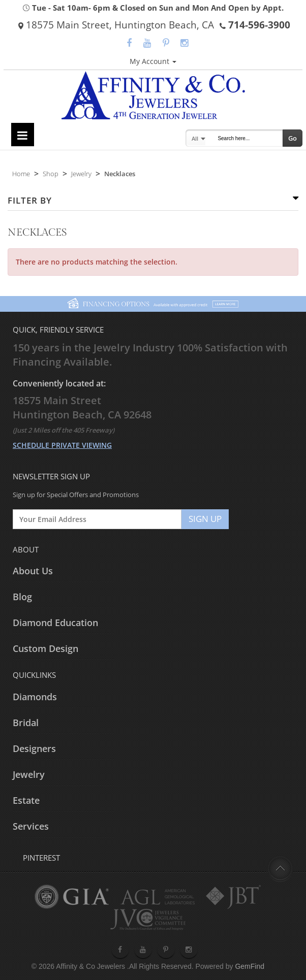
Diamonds (35, 697)
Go (293, 138)
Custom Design (45, 648)
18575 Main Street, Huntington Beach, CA (116, 25)
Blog (22, 597)
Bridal (26, 723)
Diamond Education (55, 623)
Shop (51, 174)
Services (31, 826)
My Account (153, 61)
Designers (34, 748)
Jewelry (81, 174)
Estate (26, 800)
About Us (33, 571)
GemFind (250, 966)
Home (21, 174)
